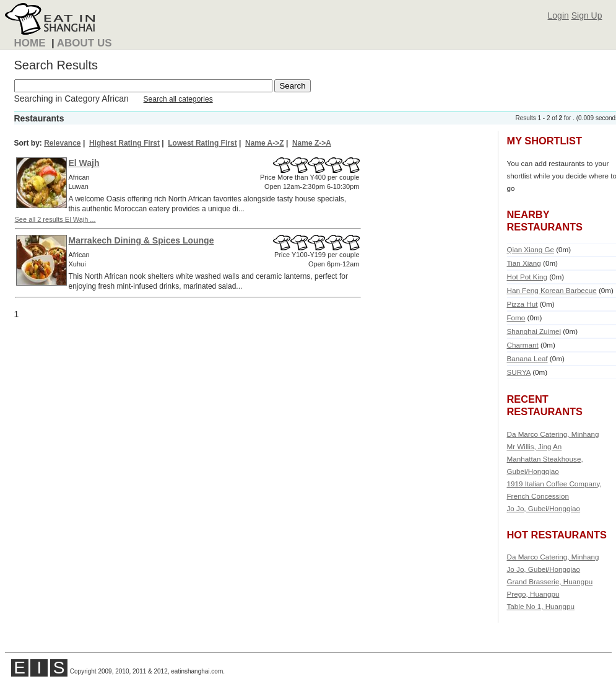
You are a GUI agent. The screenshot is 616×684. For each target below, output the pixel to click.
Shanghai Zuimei (534, 331)
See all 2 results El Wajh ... (55, 219)
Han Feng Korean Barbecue (552, 290)
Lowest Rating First (202, 143)
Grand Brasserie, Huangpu (550, 581)
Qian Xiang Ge (531, 249)
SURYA (519, 372)
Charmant (523, 345)
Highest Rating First (124, 143)
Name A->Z (265, 143)
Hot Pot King (527, 277)
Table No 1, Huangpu (541, 606)
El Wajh (84, 163)
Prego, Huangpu (533, 594)
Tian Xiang (524, 263)
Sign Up (587, 15)
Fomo (516, 318)
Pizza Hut (523, 304)
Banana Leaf (527, 358)
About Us (85, 43)
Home (30, 43)
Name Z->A (312, 143)
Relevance (62, 143)
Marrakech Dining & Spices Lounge (141, 240)
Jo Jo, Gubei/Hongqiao (544, 508)
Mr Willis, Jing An (535, 446)
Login (558, 15)
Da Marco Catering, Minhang (553, 434)
